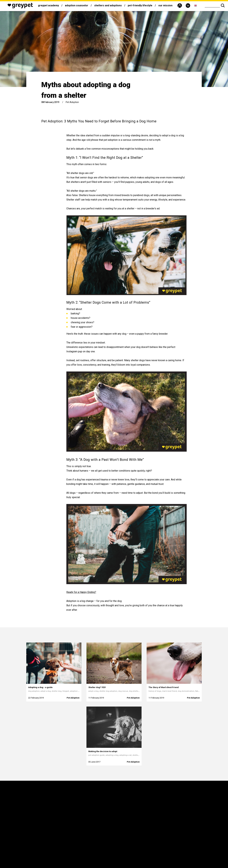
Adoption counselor (77, 5)
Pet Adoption (72, 102)
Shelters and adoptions (108, 5)
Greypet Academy (48, 5)
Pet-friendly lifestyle (140, 5)
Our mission (165, 5)
